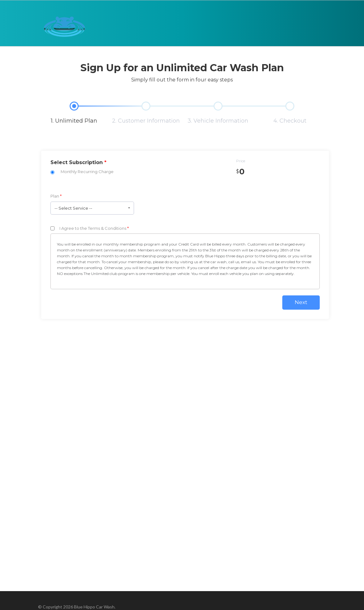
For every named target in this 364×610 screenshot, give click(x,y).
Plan (56, 196)
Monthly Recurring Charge (87, 172)
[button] (92, 208)
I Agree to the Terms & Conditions (94, 228)
